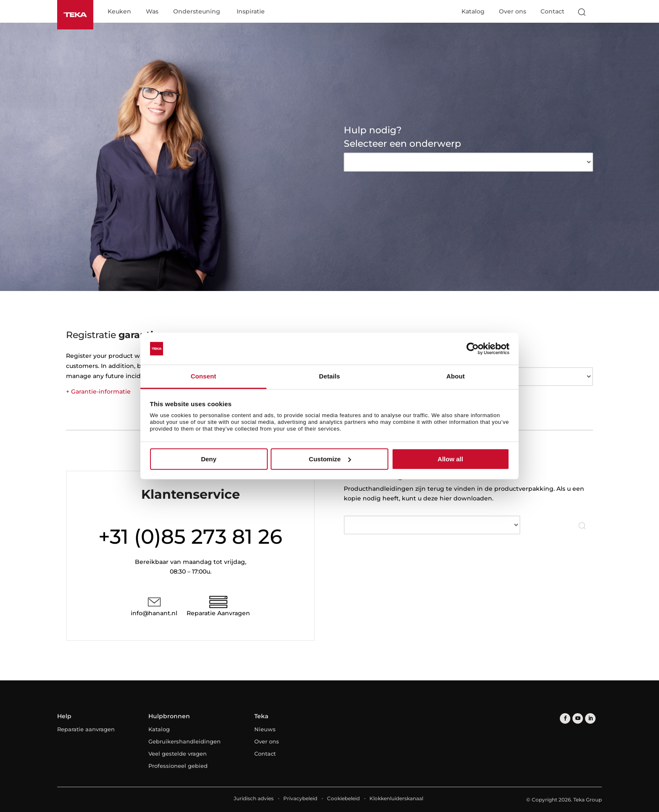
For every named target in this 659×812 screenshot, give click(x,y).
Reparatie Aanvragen (218, 613)
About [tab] (456, 377)
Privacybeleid (300, 798)
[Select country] (598, 12)
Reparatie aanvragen (86, 729)
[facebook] (565, 718)
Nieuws (265, 729)
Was (152, 12)
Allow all (450, 459)
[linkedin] (590, 718)
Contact (552, 11)
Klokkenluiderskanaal (396, 798)
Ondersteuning (197, 12)
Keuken (119, 12)
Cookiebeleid (343, 798)
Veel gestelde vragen (178, 754)
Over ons (513, 11)
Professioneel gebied (178, 766)
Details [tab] (329, 377)
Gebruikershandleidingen (185, 741)
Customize (330, 459)
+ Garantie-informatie (98, 391)
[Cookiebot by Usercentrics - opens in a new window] (473, 349)
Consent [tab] (204, 377)
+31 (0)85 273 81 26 (190, 537)
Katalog (473, 11)
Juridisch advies (254, 798)
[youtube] (578, 718)
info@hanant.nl (154, 613)
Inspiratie (251, 12)
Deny (209, 459)
